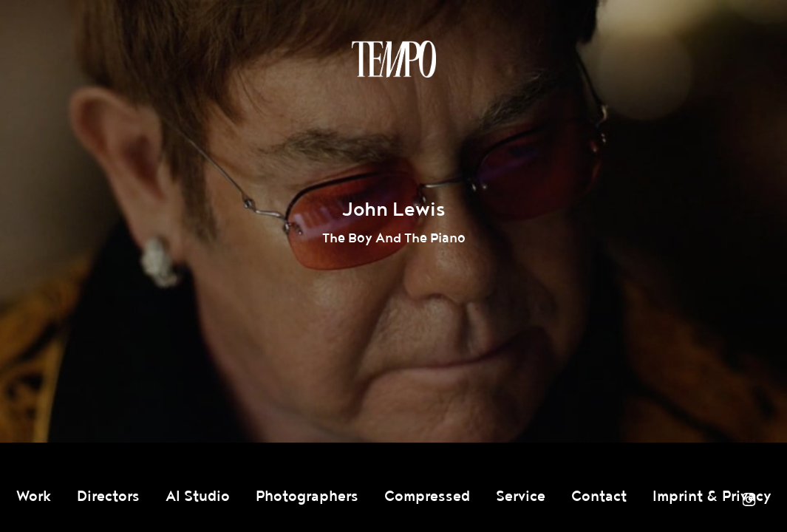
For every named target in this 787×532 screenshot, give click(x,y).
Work (34, 497)
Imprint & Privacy (712, 497)
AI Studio (198, 497)
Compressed (427, 497)
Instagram (749, 499)
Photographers (307, 497)
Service (521, 497)
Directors (108, 497)
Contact (599, 497)
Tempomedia (394, 59)
